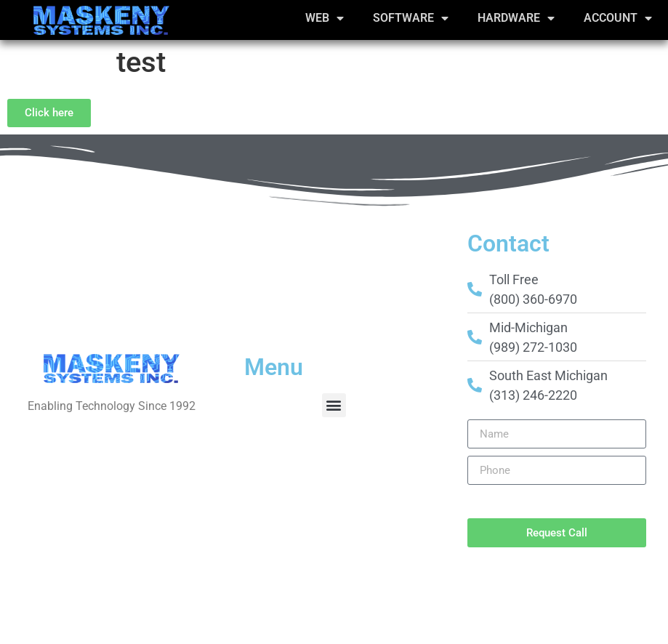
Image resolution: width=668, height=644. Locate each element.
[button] (334, 405)
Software (411, 18)
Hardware (516, 18)
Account (618, 18)
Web (325, 18)
